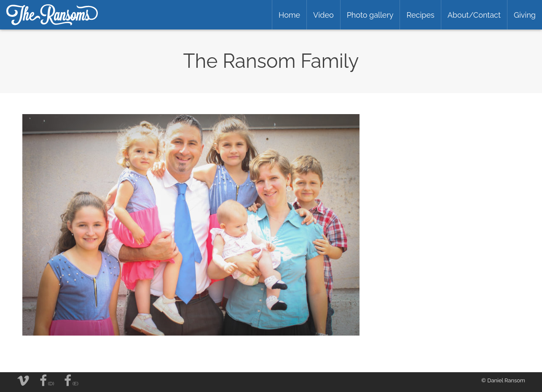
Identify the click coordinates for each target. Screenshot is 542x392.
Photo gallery (370, 15)
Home (289, 15)
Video (323, 15)
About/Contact (474, 15)
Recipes (420, 15)
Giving (525, 15)
